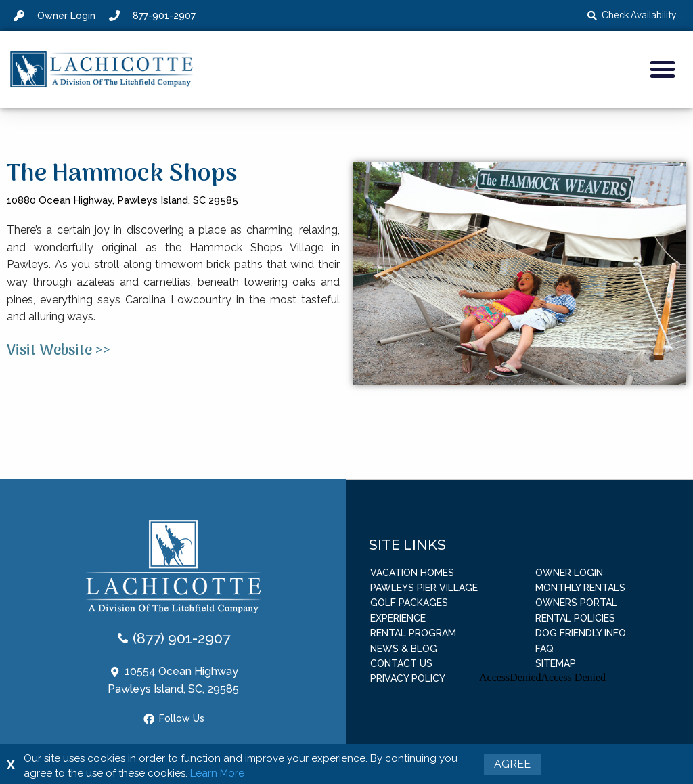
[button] (663, 69)
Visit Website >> (59, 351)
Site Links (407, 544)
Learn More (217, 773)
